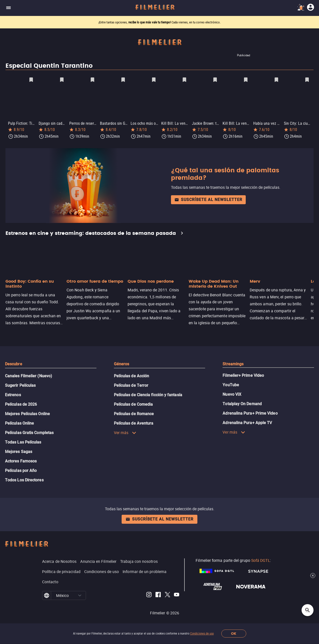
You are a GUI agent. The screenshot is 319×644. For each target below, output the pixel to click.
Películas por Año (21, 470)
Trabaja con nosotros (139, 560)
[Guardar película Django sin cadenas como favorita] (62, 80)
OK (234, 634)
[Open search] (308, 610)
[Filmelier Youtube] (177, 594)
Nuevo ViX (232, 393)
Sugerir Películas (20, 384)
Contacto (50, 581)
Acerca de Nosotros (59, 560)
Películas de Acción (132, 375)
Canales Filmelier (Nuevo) (29, 375)
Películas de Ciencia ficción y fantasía (148, 394)
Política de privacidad (61, 571)
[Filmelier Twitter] (167, 594)
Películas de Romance (134, 413)
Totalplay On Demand (242, 403)
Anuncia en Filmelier (98, 560)
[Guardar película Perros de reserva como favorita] (92, 80)
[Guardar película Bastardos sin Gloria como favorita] (123, 80)
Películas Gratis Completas (29, 432)
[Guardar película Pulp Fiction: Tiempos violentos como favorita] (31, 80)
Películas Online (19, 422)
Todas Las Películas (23, 441)
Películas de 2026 (21, 403)
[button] (80, 594)
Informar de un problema (145, 571)
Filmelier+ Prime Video (243, 374)
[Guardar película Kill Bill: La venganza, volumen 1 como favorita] (184, 80)
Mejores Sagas (19, 451)
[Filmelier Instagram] (149, 594)
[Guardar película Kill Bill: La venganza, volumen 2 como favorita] (246, 80)
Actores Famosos (21, 460)
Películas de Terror (131, 384)
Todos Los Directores (24, 479)
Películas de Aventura (134, 422)
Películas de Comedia (133, 403)
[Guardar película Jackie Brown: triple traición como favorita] (215, 80)
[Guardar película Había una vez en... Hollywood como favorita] (276, 80)
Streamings (233, 363)
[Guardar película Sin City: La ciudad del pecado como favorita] (307, 80)
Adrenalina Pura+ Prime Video (250, 412)
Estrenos (13, 394)
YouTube (231, 384)
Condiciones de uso (202, 634)
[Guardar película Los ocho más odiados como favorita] (154, 80)
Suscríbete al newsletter (208, 199)
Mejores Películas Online (27, 413)
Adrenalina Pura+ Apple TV (247, 422)
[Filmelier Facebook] (158, 594)
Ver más (125, 432)
